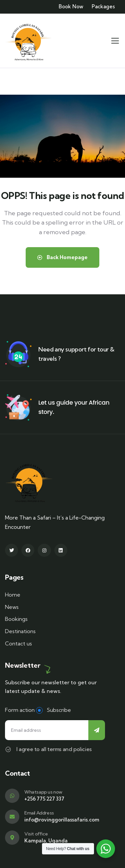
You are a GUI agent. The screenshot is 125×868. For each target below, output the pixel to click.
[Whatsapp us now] (12, 796)
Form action (20, 710)
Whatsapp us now (43, 792)
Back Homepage (62, 257)
